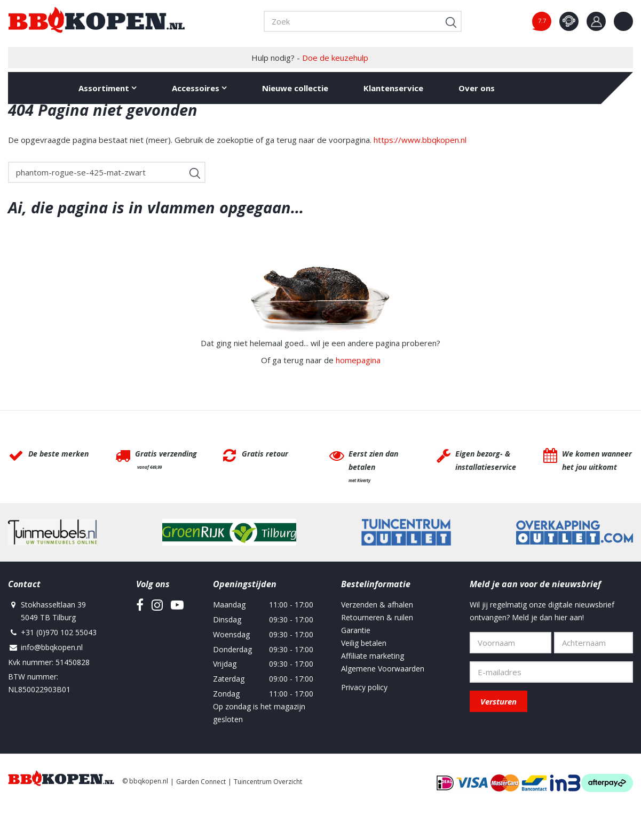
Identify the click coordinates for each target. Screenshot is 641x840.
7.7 (542, 21)
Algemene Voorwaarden (383, 669)
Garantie (356, 630)
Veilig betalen (364, 643)
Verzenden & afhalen (377, 605)
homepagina (358, 360)
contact (569, 21)
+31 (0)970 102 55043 (59, 632)
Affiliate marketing (373, 656)
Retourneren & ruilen (377, 617)
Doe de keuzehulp (335, 58)
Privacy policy (364, 687)
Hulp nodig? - (310, 58)
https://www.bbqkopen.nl (420, 140)
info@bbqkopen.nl (52, 647)
